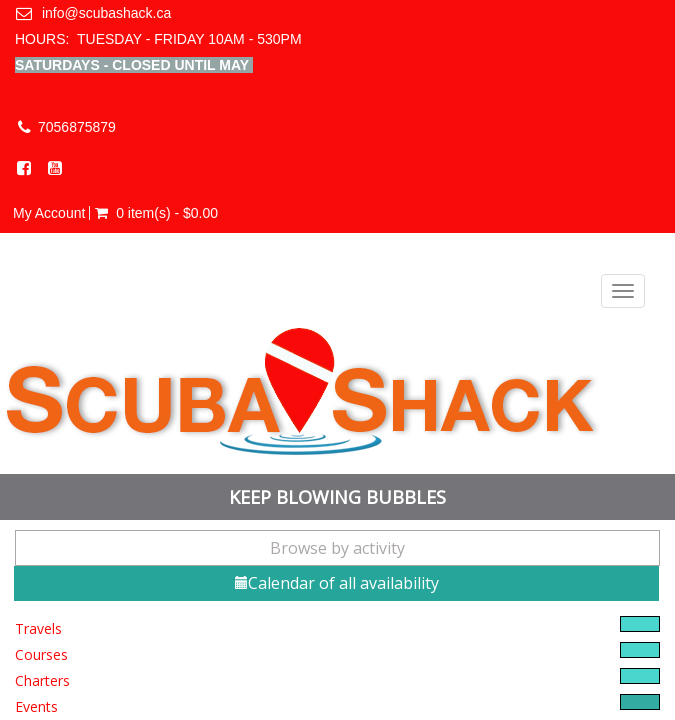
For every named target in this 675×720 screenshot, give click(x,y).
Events (36, 706)
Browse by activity (337, 548)
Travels (38, 628)
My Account (49, 213)
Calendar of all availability (337, 583)
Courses (41, 654)
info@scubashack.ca (106, 13)
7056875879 (77, 127)
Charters (42, 680)
